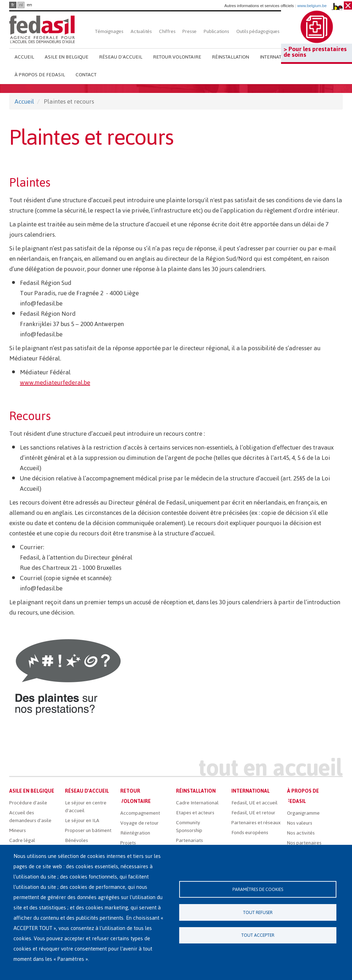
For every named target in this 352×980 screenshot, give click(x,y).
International (277, 57)
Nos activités (301, 833)
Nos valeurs (300, 823)
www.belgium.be (312, 6)
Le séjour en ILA (82, 821)
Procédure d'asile (28, 803)
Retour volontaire (177, 57)
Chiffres (167, 31)
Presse (189, 31)
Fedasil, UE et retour (253, 813)
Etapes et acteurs (195, 813)
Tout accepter (258, 936)
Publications (216, 31)
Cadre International (197, 803)
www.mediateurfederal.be (55, 382)
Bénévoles (76, 840)
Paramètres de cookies (258, 889)
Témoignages (109, 31)
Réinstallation (230, 57)
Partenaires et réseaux (256, 823)
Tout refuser (258, 912)
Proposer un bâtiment (88, 830)
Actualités (141, 31)
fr (13, 5)
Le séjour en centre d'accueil (86, 807)
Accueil (24, 57)
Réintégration (135, 833)
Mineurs (18, 830)
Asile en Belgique (67, 57)
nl (21, 5)
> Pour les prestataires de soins (315, 52)
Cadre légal (22, 840)
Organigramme (303, 813)
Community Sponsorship (189, 827)
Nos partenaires (304, 843)
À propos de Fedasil (40, 75)
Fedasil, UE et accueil (254, 803)
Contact (86, 75)
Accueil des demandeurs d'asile (30, 817)
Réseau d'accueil (121, 57)
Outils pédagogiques (258, 31)
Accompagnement (140, 813)
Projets (128, 843)
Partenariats (189, 840)
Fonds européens (250, 833)
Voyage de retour (139, 823)
